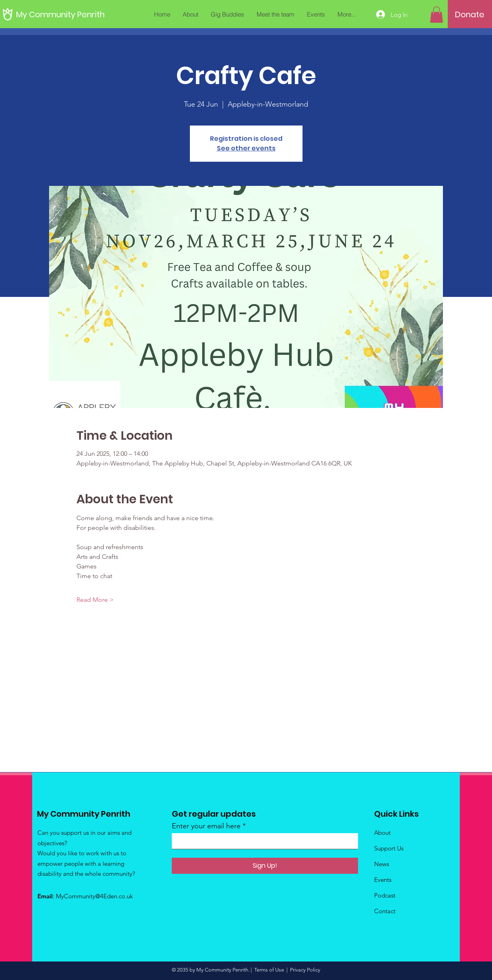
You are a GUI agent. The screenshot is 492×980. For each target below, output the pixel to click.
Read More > (95, 600)
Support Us (389, 848)
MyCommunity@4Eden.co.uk (94, 896)
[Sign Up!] (265, 866)
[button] (436, 15)
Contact (385, 911)
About (382, 833)
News (382, 864)
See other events (246, 148)
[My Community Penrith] (60, 14)
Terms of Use (269, 970)
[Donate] (470, 14)
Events (383, 880)
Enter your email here (206, 826)
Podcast (385, 895)
